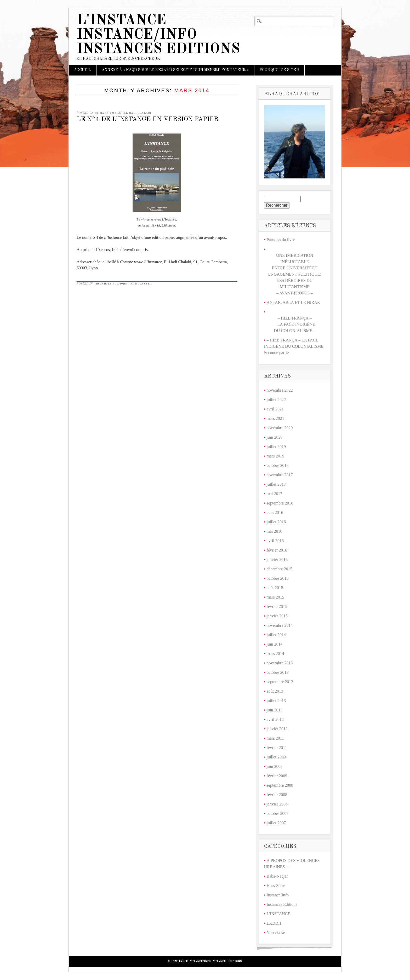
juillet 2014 (276, 635)
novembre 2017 (280, 475)
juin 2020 (275, 437)
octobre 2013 (278, 672)
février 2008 (277, 795)
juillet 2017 (276, 484)
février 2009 (277, 776)
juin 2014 (275, 644)
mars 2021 (275, 418)
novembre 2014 (280, 625)
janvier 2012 (277, 729)
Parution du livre (281, 240)
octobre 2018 (278, 465)
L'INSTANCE (278, 914)
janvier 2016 (277, 559)
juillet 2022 (276, 400)
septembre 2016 (280, 503)
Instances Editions (111, 284)
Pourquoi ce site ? (279, 70)
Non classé (140, 284)
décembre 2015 (280, 569)
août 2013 (275, 691)
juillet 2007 (276, 823)
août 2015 (275, 588)
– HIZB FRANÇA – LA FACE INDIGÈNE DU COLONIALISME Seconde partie (294, 346)
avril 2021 (275, 409)
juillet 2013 (276, 701)
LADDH (274, 923)
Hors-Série (276, 886)
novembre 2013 (280, 663)
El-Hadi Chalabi (137, 113)
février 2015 (277, 607)
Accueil (82, 70)
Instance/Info (278, 895)
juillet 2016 (276, 522)
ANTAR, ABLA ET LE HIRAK (294, 302)
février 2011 (277, 748)
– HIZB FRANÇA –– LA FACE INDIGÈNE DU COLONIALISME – (295, 324)
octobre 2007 (278, 813)
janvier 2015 (277, 616)
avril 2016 (275, 541)
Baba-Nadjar (277, 876)
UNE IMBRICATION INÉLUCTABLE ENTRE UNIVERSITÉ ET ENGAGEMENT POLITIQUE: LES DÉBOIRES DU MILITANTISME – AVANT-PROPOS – (295, 274)
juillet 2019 (276, 447)
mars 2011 (275, 738)
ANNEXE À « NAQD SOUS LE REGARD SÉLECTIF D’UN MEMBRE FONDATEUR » (175, 70)
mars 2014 (275, 654)
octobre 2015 (278, 578)
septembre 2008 (280, 785)
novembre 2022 (280, 390)
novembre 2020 (280, 428)
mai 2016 (275, 531)
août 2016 (275, 512)
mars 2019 (275, 456)
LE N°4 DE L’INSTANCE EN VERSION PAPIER (148, 119)
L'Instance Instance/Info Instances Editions (158, 35)
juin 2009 (275, 766)
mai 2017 (275, 494)
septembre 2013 (280, 682)
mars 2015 (275, 597)
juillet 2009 (276, 757)
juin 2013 (275, 710)
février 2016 (277, 550)
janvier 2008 (277, 804)
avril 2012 (275, 719)
